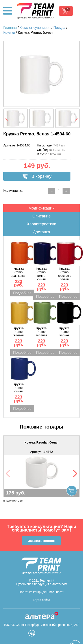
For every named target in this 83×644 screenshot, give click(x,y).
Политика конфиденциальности (41, 592)
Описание (41, 216)
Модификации (41, 208)
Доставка (41, 232)
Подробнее (22, 293)
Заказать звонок (41, 541)
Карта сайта (42, 600)
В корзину (37, 176)
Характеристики (41, 224)
